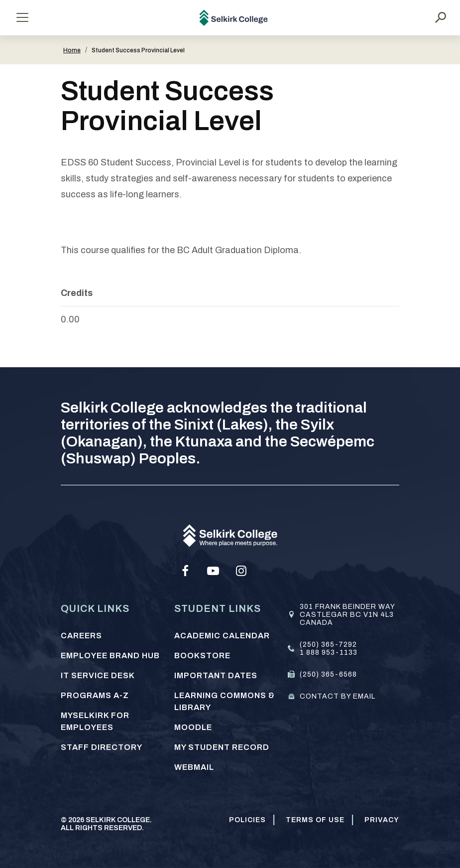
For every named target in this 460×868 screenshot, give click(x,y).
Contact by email (338, 696)
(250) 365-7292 (328, 645)
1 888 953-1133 (329, 652)
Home (72, 50)
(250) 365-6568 (328, 674)
